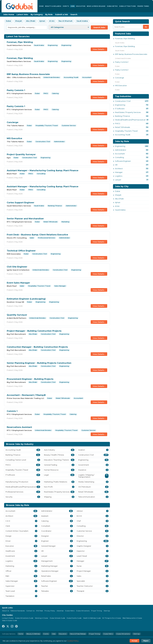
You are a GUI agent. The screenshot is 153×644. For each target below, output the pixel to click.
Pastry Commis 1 (16, 90)
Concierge (13, 122)
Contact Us (30, 611)
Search (74, 15)
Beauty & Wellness (53, 6)
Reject (146, 641)
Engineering (120, 105)
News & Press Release (96, 6)
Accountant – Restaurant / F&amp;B (26, 395)
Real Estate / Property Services (128, 112)
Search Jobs (99, 27)
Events (66, 6)
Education (81, 6)
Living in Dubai (8, 618)
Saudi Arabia (82, 21)
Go (146, 27)
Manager (119, 172)
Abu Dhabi (31, 21)
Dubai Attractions (128, 6)
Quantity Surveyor (17, 315)
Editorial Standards (18, 611)
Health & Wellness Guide (92, 618)
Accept (134, 641)
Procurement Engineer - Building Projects (30, 379)
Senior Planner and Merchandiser (25, 219)
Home (41, 6)
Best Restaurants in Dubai (132, 618)
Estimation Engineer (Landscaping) (26, 299)
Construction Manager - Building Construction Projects (37, 347)
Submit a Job (61, 15)
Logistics (119, 176)
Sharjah (19, 21)
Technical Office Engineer (21, 251)
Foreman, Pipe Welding (20, 42)
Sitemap (107, 611)
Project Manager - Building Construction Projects (34, 331)
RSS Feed (40, 611)
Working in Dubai (41, 618)
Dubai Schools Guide (57, 618)
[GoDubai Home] (19, 6)
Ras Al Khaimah (66, 21)
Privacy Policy (50, 611)
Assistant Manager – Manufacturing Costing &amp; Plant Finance (43, 170)
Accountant (120, 154)
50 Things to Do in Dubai (112, 618)
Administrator (121, 150)
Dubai (8, 21)
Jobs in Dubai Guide (9, 620)
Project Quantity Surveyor (21, 154)
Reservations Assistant (19, 427)
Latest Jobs (22, 15)
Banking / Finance (122, 116)
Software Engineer (123, 161)
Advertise (60, 611)
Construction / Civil (123, 101)
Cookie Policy (73, 641)
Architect (119, 169)
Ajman (42, 21)
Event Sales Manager (18, 283)
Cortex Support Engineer (21, 203)
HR (116, 165)
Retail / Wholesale (123, 127)
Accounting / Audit (123, 135)
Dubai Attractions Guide (24, 618)
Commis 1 (12, 411)
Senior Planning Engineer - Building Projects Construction (39, 363)
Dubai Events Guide (74, 618)
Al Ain (52, 21)
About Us (6, 611)
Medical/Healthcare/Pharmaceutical (130, 120)
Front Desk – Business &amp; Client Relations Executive (37, 235)
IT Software (120, 109)
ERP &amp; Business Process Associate (28, 74)
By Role (49, 15)
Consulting (119, 157)
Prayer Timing (143, 6)
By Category (37, 15)
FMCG (118, 123)
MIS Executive (14, 138)
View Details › (99, 49)
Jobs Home (9, 15)
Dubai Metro (112, 6)
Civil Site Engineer (17, 267)
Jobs (73, 6)
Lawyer (118, 180)
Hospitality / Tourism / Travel (126, 131)
